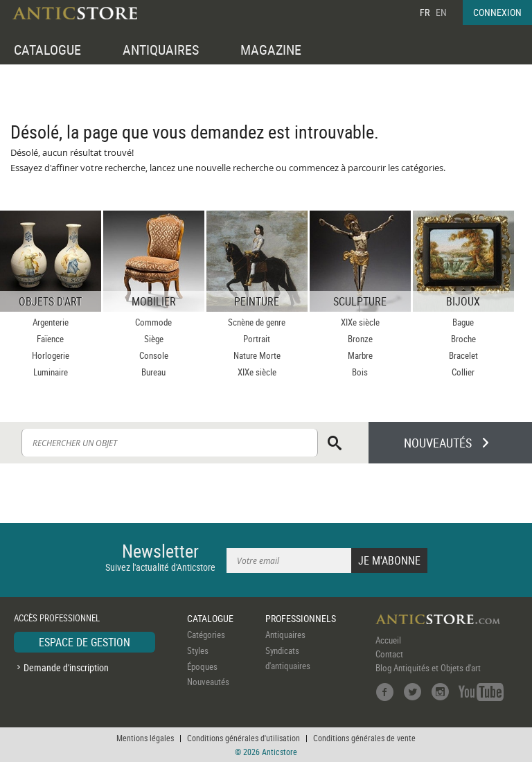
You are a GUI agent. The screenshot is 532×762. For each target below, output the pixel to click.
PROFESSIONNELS (301, 618)
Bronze (360, 339)
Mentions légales (145, 738)
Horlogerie (51, 355)
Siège (154, 339)
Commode (153, 322)
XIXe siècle (257, 372)
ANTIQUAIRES (161, 50)
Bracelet (463, 355)
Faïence (50, 339)
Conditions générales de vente (364, 738)
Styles (198, 650)
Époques (202, 666)
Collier (463, 372)
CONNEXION (497, 12)
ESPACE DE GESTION (85, 642)
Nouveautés (208, 682)
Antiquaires (285, 635)
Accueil (388, 640)
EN (441, 12)
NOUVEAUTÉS (438, 443)
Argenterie (51, 322)
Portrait (257, 339)
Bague (463, 322)
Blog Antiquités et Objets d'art (428, 668)
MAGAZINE (271, 50)
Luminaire (51, 372)
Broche (463, 339)
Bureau (153, 372)
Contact (389, 654)
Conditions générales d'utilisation (243, 738)
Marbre (360, 355)
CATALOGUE (47, 50)
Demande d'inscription (66, 667)
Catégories (206, 635)
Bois (360, 372)
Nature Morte (257, 355)
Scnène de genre (257, 322)
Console (154, 355)
